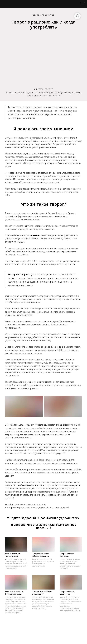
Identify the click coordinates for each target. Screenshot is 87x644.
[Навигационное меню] (83, 4)
